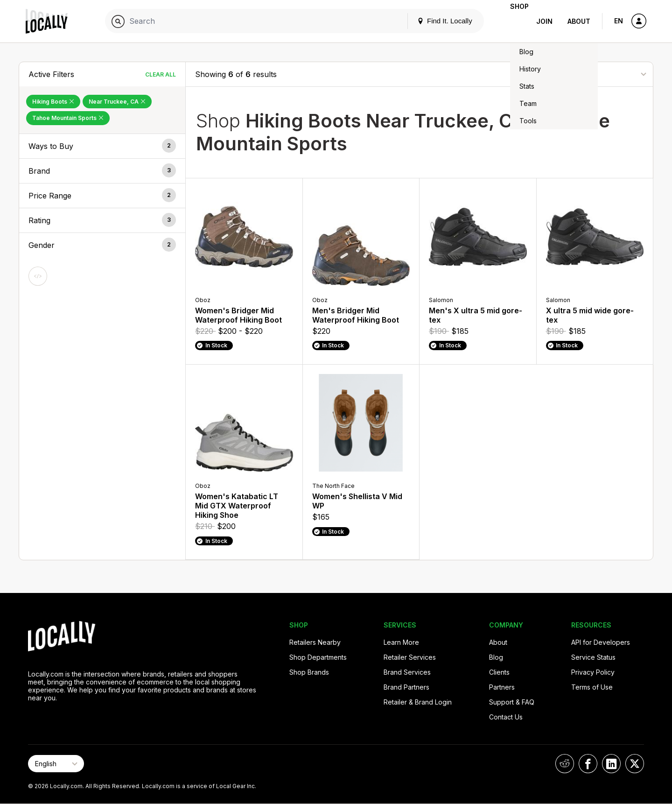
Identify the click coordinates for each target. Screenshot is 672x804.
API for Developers (601, 642)
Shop (512, 21)
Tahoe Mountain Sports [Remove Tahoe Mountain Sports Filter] (68, 118)
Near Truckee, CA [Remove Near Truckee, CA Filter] (117, 102)
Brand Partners (406, 687)
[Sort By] (597, 74)
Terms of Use (592, 687)
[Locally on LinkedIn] (611, 764)
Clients (499, 672)
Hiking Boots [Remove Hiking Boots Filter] (53, 102)
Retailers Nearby (315, 642)
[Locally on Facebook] (588, 764)
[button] (102, 146)
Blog (496, 657)
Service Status (593, 657)
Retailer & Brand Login (418, 702)
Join (544, 21)
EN (619, 21)
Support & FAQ (512, 702)
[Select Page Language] (56, 764)
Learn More (401, 642)
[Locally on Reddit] (565, 764)
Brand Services (407, 672)
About (579, 21)
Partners (502, 687)
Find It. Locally (430, 21)
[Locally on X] (635, 764)
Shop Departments (318, 657)
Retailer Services (410, 657)
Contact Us (506, 717)
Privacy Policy (593, 672)
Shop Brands (309, 672)
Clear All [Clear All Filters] (161, 74)
